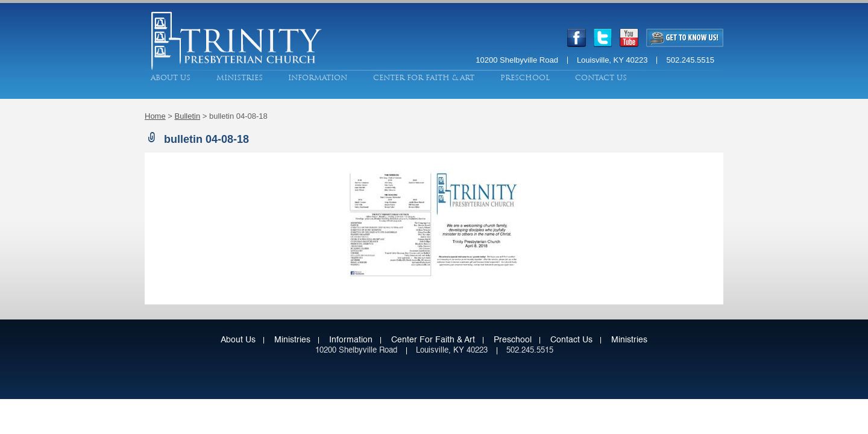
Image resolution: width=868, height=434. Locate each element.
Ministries (240, 78)
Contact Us (601, 78)
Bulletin (188, 116)
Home (155, 116)
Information (318, 78)
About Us (171, 78)
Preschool (525, 78)
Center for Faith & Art (424, 78)
